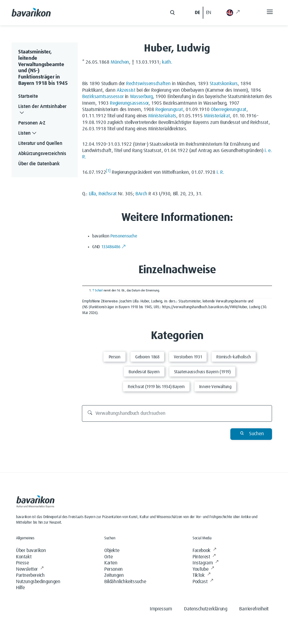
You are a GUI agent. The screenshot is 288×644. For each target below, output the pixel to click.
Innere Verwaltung (215, 387)
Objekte (112, 551)
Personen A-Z (32, 123)
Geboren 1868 (147, 357)
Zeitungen (114, 575)
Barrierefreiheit (254, 609)
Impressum (161, 609)
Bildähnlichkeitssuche (125, 582)
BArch (141, 194)
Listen (28, 133)
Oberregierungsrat (229, 110)
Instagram (206, 563)
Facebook (204, 551)
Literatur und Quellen (40, 144)
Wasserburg (141, 97)
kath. (167, 62)
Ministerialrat (217, 116)
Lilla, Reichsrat (103, 194)
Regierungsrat (169, 110)
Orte (108, 557)
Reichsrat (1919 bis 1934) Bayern (156, 387)
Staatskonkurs (224, 84)
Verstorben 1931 (188, 357)
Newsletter (30, 569)
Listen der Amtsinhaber (42, 110)
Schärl (99, 291)
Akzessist (126, 90)
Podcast (203, 582)
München (120, 62)
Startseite (28, 96)
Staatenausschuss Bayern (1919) (202, 372)
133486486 (114, 247)
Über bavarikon (31, 551)
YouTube (203, 569)
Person (115, 357)
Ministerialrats (162, 116)
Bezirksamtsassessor (103, 97)
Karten (111, 563)
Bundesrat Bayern (144, 372)
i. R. (220, 172)
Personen (114, 569)
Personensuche (124, 236)
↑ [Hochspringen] (93, 291)
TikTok (201, 576)
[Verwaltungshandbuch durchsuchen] (177, 413)
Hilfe (20, 588)
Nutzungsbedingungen (38, 582)
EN (209, 13)
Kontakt (24, 557)
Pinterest (204, 557)
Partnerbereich (30, 575)
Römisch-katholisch (234, 357)
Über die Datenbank (39, 164)
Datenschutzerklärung (206, 609)
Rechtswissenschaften (148, 84)
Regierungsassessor (129, 103)
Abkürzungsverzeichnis (42, 154)
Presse (22, 563)
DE (197, 13)
